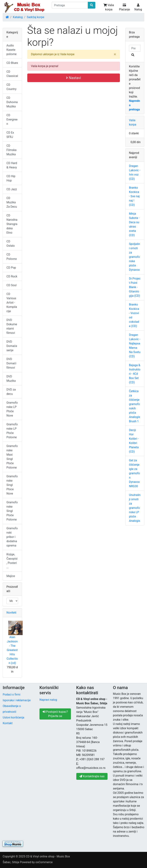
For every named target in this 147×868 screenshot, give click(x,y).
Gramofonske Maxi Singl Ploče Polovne (12, 457)
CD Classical (12, 74)
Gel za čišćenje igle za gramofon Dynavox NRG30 (135, 473)
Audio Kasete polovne (11, 50)
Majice (11, 576)
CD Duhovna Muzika (12, 102)
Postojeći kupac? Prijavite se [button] (55, 714)
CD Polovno (12, 257)
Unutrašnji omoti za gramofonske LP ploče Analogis (135, 508)
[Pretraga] (70, 5)
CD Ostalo (11, 244)
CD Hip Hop (11, 178)
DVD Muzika (11, 379)
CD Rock (12, 276)
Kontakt (8, 723)
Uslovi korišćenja (13, 717)
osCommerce (44, 862)
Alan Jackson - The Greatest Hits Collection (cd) (12, 650)
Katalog (18, 17)
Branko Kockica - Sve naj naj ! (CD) (134, 196)
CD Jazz (12, 189)
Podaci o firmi (11, 695)
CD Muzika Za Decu (12, 202)
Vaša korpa (109, 7)
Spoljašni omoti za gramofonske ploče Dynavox (135, 257)
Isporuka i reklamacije (17, 700)
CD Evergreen (12, 120)
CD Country (11, 87)
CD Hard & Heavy (12, 165)
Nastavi (73, 78)
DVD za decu (11, 392)
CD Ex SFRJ (10, 135)
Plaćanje (124, 7)
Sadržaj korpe (35, 17)
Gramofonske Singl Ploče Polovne (12, 511)
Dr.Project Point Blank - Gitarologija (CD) (135, 287)
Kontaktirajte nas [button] (92, 776)
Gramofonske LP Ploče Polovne (12, 431)
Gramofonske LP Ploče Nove (12, 409)
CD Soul (11, 285)
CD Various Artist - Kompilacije (12, 303)
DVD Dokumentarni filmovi (12, 326)
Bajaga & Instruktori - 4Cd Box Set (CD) (135, 374)
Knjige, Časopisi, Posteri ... (12, 561)
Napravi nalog (48, 700)
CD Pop (11, 268)
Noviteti (11, 613)
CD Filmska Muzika (11, 150)
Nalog (138, 7)
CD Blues (12, 63)
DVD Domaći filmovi (11, 363)
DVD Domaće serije (12, 346)
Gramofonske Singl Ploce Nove (12, 485)
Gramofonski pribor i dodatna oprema (12, 537)
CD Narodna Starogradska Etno (12, 224)
